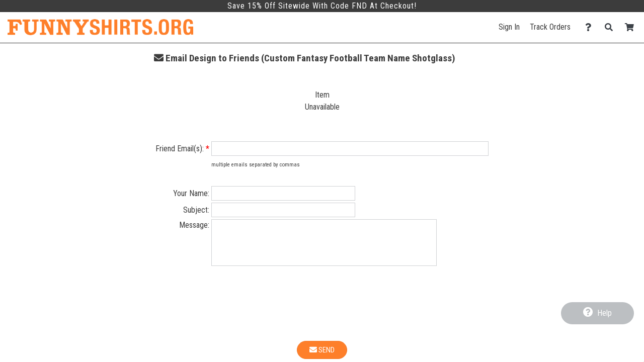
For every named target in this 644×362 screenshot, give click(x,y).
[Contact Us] (591, 27)
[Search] (612, 27)
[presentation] (322, 313)
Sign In (509, 27)
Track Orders (550, 27)
